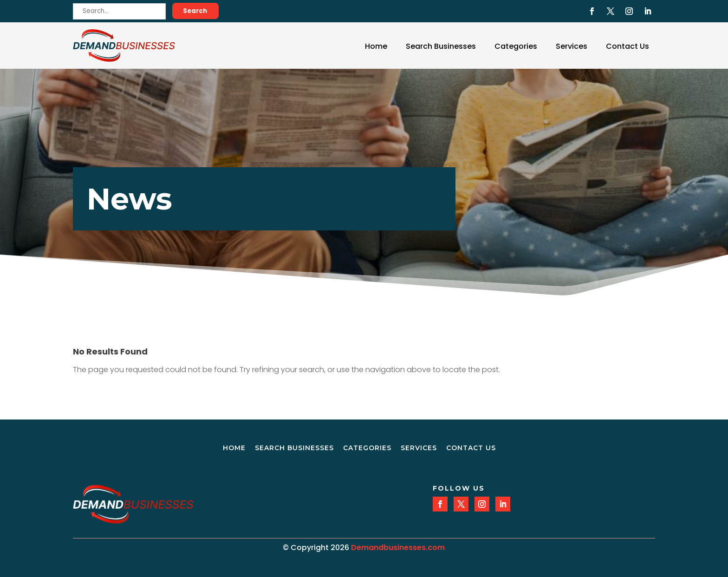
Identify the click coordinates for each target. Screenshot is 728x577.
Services (572, 46)
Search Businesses (441, 46)
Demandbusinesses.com (398, 547)
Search (195, 11)
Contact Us (627, 46)
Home (376, 46)
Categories (516, 46)
